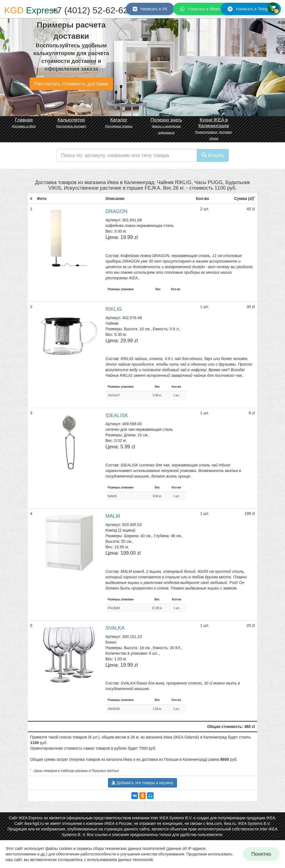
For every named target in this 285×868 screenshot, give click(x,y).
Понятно (261, 854)
